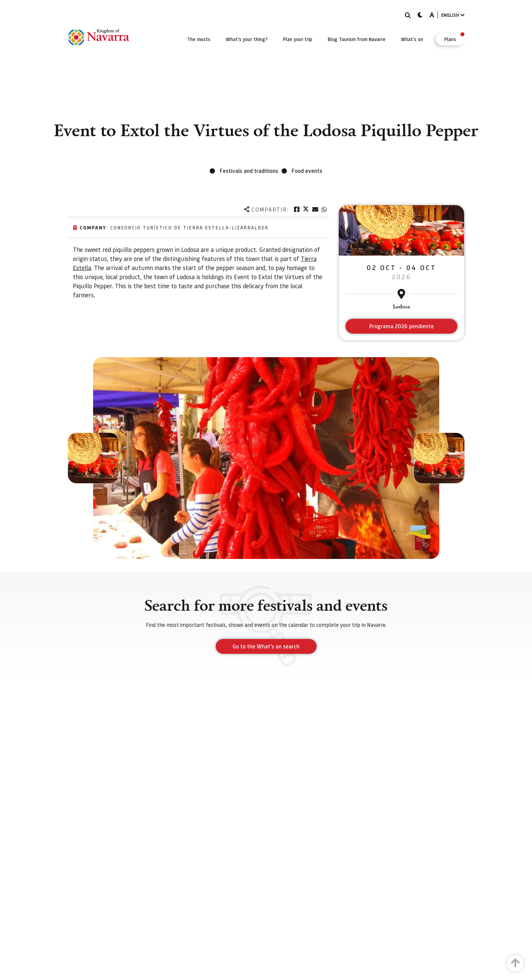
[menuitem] (199, 39)
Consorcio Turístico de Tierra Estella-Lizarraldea (189, 227)
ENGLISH (453, 15)
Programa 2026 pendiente (402, 326)
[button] (93, 458)
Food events (307, 171)
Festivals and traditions (249, 171)
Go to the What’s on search (266, 646)
